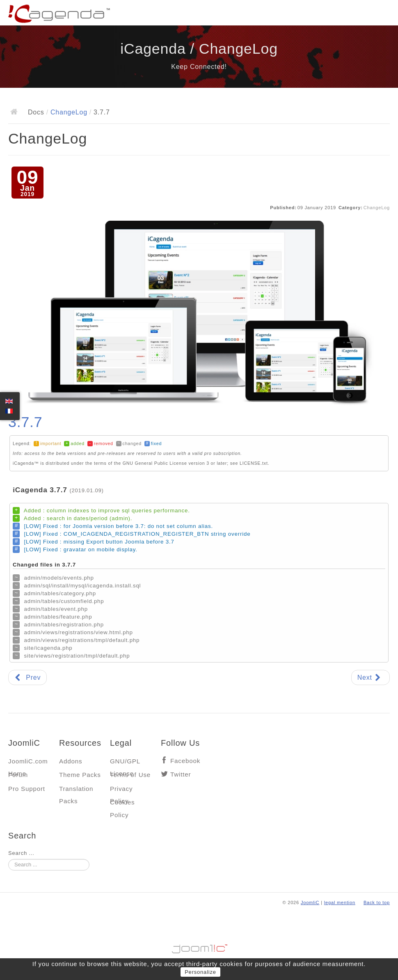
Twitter (181, 774)
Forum (18, 775)
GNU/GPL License (125, 763)
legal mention (340, 902)
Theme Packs (80, 775)
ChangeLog (69, 112)
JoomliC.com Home (28, 763)
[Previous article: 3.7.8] (27, 677)
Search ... (21, 853)
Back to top (377, 902)
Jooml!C (199, 947)
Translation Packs (76, 791)
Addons (71, 761)
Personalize (200, 972)
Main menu (384, 14)
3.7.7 (25, 422)
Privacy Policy (121, 791)
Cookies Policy (122, 804)
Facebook (185, 761)
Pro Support (27, 789)
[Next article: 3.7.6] (371, 677)
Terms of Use (130, 775)
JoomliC (310, 902)
